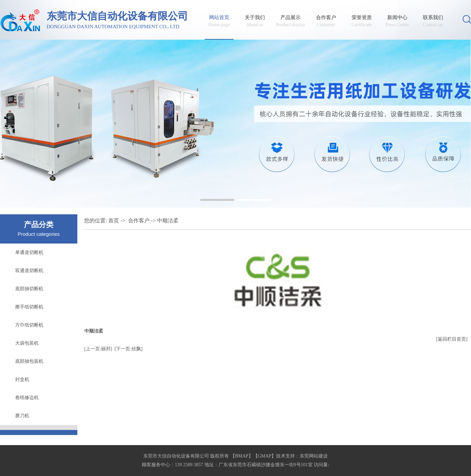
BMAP (242, 456)
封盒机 (22, 379)
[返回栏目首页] (452, 339)
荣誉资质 (362, 21)
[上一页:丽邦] (98, 349)
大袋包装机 (27, 343)
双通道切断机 (29, 271)
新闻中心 (397, 21)
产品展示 (290, 21)
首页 (114, 221)
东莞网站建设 (314, 456)
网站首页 (219, 21)
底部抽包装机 (29, 361)
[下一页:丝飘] (129, 349)
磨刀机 (22, 416)
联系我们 (433, 21)
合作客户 (326, 21)
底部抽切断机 (29, 289)
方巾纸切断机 (29, 325)
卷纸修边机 (27, 398)
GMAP (265, 456)
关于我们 (255, 21)
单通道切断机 (29, 252)
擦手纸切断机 (29, 307)
